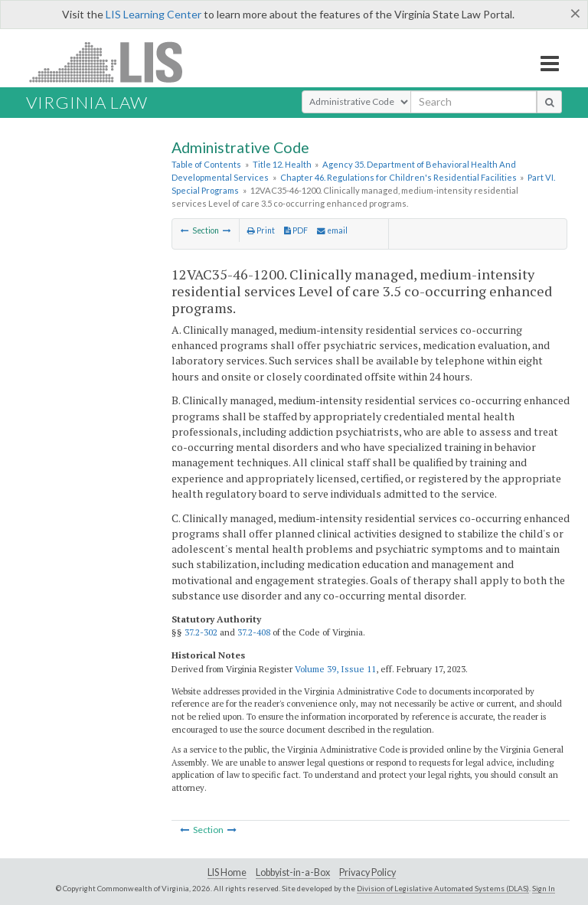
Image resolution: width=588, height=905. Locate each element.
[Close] (575, 13)
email (332, 230)
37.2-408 (254, 632)
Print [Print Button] (261, 230)
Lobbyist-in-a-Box (293, 872)
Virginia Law (87, 102)
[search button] (549, 102)
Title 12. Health (282, 164)
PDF (296, 230)
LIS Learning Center (154, 14)
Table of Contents (206, 164)
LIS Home (227, 872)
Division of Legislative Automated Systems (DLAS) (443, 888)
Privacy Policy (367, 872)
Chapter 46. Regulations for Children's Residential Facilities (399, 177)
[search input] (474, 102)
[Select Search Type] (356, 102)
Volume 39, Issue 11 (335, 669)
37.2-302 (201, 632)
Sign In (544, 888)
